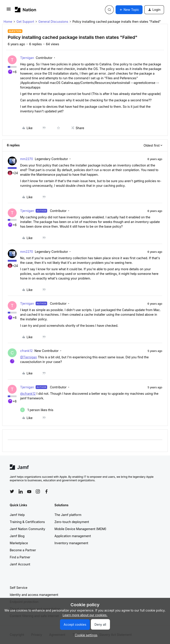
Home (8, 22)
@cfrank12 (28, 394)
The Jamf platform (68, 515)
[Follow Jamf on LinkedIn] (21, 491)
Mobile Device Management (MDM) (80, 529)
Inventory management (71, 543)
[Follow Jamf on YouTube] (29, 491)
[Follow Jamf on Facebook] (46, 491)
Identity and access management (34, 595)
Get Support (25, 22)
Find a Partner (20, 557)
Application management (73, 536)
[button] (9, 10)
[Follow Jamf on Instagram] (38, 491)
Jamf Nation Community (27, 529)
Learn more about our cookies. (85, 615)
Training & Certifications (27, 522)
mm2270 (27, 159)
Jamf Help (17, 515)
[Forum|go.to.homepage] (26, 10)
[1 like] (37, 410)
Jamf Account (20, 564)
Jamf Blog (17, 536)
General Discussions (53, 22)
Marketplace (19, 543)
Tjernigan (27, 58)
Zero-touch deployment (72, 522)
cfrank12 (26, 351)
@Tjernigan (29, 357)
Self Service (19, 588)
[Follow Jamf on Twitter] (12, 491)
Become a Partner (23, 550)
